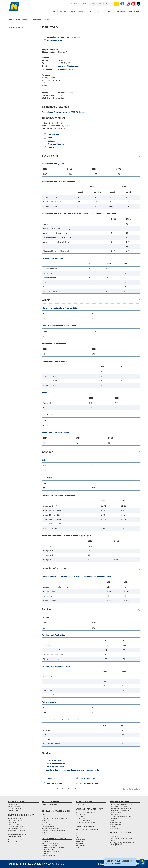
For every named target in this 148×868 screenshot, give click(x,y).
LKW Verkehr (114, 819)
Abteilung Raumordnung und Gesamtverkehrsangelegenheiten (73, 770)
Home (53, 12)
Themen (63, 12)
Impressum (49, 864)
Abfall (78, 832)
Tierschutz (45, 834)
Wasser (78, 848)
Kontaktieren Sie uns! (89, 783)
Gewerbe (112, 840)
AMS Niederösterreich (55, 764)
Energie (78, 834)
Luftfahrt (112, 821)
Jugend (44, 822)
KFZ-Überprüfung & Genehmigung (120, 817)
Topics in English (80, 4)
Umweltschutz (80, 846)
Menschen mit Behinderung (50, 828)
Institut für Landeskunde (16, 826)
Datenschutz (35, 864)
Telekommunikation (14, 842)
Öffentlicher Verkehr (116, 825)
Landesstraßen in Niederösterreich (120, 809)
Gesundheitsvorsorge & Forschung (53, 848)
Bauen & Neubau (13, 805)
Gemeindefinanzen (54, 144)
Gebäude (49, 141)
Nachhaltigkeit (80, 840)
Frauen (44, 816)
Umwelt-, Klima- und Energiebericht (87, 830)
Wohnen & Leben (13, 811)
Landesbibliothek (13, 824)
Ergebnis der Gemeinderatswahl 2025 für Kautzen (64, 112)
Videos (111, 12)
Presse (101, 12)
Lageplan (51, 778)
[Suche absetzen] (116, 4)
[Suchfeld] (102, 4)
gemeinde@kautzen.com (69, 66)
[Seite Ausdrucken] (138, 865)
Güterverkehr (114, 815)
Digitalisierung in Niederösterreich (19, 840)
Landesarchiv (12, 822)
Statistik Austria (53, 761)
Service (91, 12)
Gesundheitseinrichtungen (50, 846)
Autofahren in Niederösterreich (119, 811)
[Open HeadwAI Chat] (142, 862)
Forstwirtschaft (80, 814)
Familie (49, 147)
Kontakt (61, 864)
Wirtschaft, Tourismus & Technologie (121, 846)
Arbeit (49, 138)
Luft (77, 838)
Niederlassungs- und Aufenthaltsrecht (54, 830)
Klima (77, 836)
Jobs (70, 4)
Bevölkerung (51, 134)
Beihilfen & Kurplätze (49, 856)
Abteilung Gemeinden (55, 767)
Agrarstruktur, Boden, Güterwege (86, 812)
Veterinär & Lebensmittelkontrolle (86, 822)
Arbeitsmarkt (114, 836)
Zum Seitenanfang (131, 789)
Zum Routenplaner (87, 778)
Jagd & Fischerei (81, 816)
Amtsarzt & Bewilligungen (50, 844)
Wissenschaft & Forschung (16, 830)
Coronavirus (46, 842)
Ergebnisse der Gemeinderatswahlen (62, 37)
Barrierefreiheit (17, 864)
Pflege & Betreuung (48, 850)
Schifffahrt (113, 827)
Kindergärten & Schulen (15, 820)
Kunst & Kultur (80, 805)
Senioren (45, 832)
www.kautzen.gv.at (66, 69)
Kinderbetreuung (47, 824)
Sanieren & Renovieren (15, 809)
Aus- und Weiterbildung (15, 818)
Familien (45, 814)
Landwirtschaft (80, 818)
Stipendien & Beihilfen (15, 828)
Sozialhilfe (45, 854)
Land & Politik (77, 12)
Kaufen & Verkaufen (14, 807)
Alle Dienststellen (55, 783)
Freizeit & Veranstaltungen (50, 805)
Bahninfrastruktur (115, 813)
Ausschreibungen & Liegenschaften (121, 838)
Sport (44, 807)
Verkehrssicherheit (115, 829)
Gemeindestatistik (54, 40)
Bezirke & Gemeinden (128, 12)
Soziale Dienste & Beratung (50, 852)
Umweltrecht (80, 844)
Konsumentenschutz (48, 826)
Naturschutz (80, 842)
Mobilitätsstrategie (115, 823)
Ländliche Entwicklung (83, 820)
